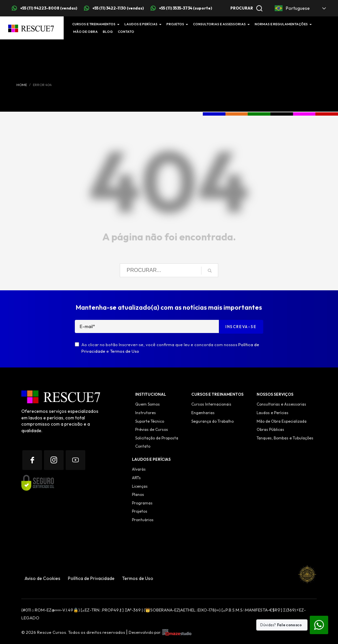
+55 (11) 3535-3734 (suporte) (185, 8)
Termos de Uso (125, 351)
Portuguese (292, 8)
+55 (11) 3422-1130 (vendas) (118, 8)
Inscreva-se (241, 327)
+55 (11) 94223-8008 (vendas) (49, 8)
